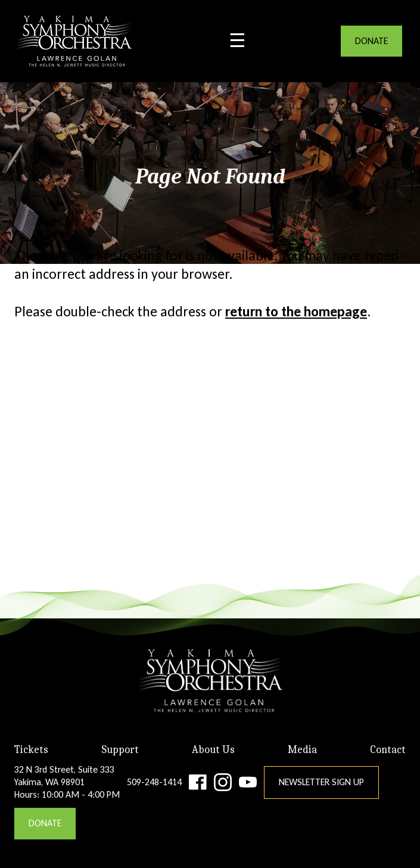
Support (120, 750)
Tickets (31, 750)
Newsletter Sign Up (321, 782)
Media (302, 750)
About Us (213, 750)
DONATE (371, 41)
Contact (388, 750)
